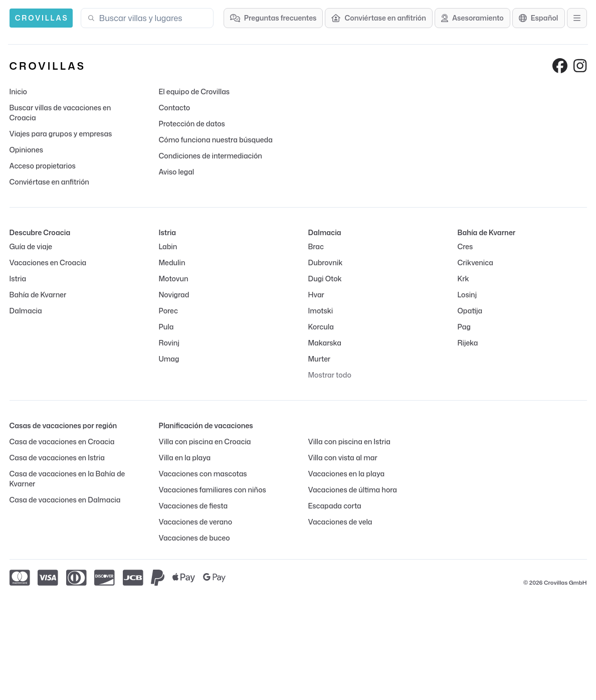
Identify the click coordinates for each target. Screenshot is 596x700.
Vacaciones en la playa (347, 474)
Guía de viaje (31, 246)
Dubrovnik (326, 262)
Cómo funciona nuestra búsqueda (216, 140)
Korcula (321, 327)
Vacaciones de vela (340, 522)
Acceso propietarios (43, 166)
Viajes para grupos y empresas (61, 134)
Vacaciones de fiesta (193, 506)
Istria (18, 279)
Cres (465, 246)
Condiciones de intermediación (211, 156)
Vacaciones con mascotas (203, 474)
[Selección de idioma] (539, 18)
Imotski (321, 311)
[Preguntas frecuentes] (273, 18)
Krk (463, 279)
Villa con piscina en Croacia (205, 442)
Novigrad (174, 295)
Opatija (470, 311)
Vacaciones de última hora (353, 490)
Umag (169, 359)
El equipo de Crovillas (194, 92)
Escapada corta (335, 506)
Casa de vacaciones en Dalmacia (65, 500)
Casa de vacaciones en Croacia (62, 442)
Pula (166, 327)
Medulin (172, 262)
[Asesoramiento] (472, 18)
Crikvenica (475, 262)
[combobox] (153, 18)
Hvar (316, 295)
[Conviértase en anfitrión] (378, 18)
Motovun (174, 279)
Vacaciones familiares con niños (213, 490)
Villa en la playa (185, 458)
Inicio (18, 92)
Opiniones (27, 150)
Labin (168, 246)
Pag (464, 327)
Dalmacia (26, 311)
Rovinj (169, 343)
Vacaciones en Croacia (48, 262)
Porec (168, 311)
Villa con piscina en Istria (349, 442)
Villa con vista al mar (343, 458)
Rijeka (468, 343)
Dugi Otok (325, 279)
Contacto (175, 108)
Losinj (467, 295)
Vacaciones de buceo (194, 538)
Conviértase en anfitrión (49, 182)
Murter (320, 359)
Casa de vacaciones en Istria (57, 458)
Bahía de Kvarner (38, 295)
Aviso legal (177, 172)
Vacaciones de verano (196, 522)
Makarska (325, 343)
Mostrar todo (330, 375)
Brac (316, 246)
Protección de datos (192, 124)
